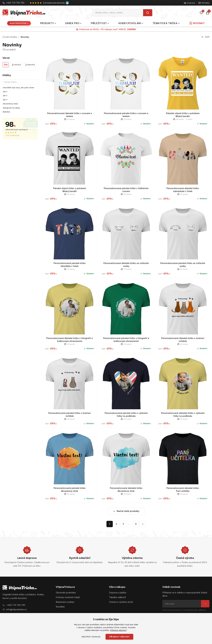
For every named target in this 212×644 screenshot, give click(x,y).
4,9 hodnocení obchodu (54, 3)
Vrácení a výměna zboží (121, 602)
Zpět (205, 37)
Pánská (16, 65)
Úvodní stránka (10, 37)
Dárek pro (73, 23)
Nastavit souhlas (91, 637)
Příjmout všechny (118, 630)
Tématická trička (166, 23)
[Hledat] (148, 13)
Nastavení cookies (65, 602)
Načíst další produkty (126, 511)
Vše (6, 65)
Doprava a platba (118, 593)
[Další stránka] (143, 524)
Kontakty (204, 3)
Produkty (48, 23)
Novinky (197, 23)
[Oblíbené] (201, 13)
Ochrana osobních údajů (68, 597)
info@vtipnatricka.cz (16, 610)
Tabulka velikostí (117, 597)
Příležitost (100, 23)
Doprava (189, 3)
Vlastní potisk (19, 23)
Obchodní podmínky (66, 593)
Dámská (30, 65)
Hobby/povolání (131, 23)
